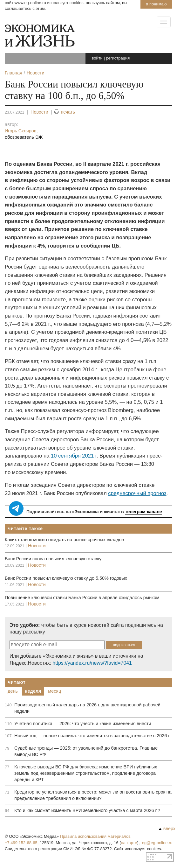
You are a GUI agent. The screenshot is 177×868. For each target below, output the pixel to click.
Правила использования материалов (95, 836)
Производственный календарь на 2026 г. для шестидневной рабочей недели (87, 708)
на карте (129, 843)
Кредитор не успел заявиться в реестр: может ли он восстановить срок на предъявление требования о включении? (93, 795)
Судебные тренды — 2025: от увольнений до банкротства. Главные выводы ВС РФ (86, 751)
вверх (167, 829)
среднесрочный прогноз (137, 493)
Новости (39, 112)
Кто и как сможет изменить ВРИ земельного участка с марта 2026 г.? (87, 810)
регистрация (118, 58)
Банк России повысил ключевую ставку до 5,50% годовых (66, 578)
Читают (17, 682)
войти (97, 58)
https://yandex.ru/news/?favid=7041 (92, 663)
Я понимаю (156, 4)
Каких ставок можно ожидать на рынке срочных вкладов (64, 540)
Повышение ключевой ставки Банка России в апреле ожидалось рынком (82, 598)
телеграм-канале (144, 512)
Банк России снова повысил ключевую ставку (53, 559)
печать (65, 112)
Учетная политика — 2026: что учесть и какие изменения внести (83, 724)
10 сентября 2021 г (74, 456)
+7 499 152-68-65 (21, 843)
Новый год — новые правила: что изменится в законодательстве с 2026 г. (92, 736)
